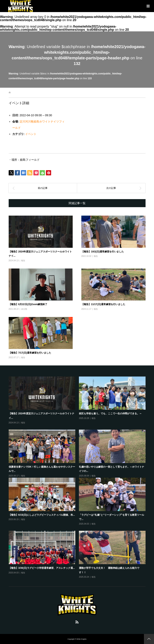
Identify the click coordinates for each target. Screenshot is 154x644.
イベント (31, 134)
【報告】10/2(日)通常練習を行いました (103, 252)
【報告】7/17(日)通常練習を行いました (30, 353)
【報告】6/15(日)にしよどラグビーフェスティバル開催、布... (42, 515)
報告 (23, 261)
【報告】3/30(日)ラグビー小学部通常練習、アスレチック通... (42, 568)
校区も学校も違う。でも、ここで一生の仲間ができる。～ (110, 414)
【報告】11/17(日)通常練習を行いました (103, 304)
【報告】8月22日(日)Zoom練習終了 (28, 304)
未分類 (24, 309)
